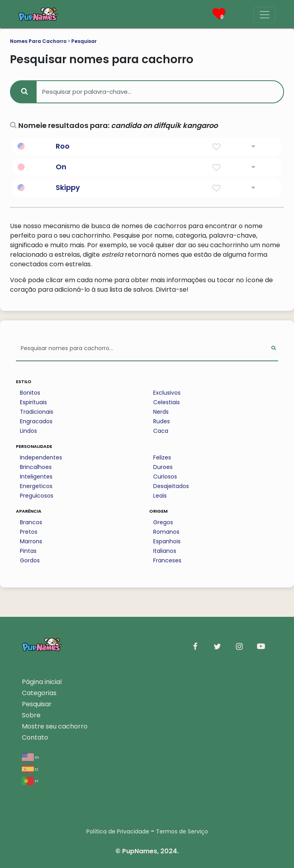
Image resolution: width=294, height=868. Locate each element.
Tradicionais (37, 412)
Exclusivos (167, 393)
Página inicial (42, 682)
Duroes (163, 467)
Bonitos (30, 393)
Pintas (28, 551)
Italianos (165, 551)
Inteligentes (36, 477)
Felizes (162, 457)
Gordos (30, 560)
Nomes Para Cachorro (38, 41)
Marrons (31, 541)
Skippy (68, 187)
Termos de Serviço (182, 831)
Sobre (31, 715)
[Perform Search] (274, 349)
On (61, 167)
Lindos (28, 431)
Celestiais (166, 402)
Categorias (39, 693)
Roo (63, 146)
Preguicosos (37, 496)
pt (30, 781)
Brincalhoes (36, 467)
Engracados (36, 421)
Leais (160, 496)
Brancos (31, 522)
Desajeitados (171, 486)
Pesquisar (84, 41)
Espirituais (33, 402)
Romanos (166, 532)
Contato (35, 737)
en (30, 757)
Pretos (29, 532)
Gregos (163, 522)
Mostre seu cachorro (55, 726)
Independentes (41, 457)
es (30, 769)
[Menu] (265, 15)
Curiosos (165, 477)
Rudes (162, 421)
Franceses (167, 560)
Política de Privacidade (118, 831)
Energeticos (36, 486)
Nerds (161, 412)
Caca (161, 431)
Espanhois (167, 541)
